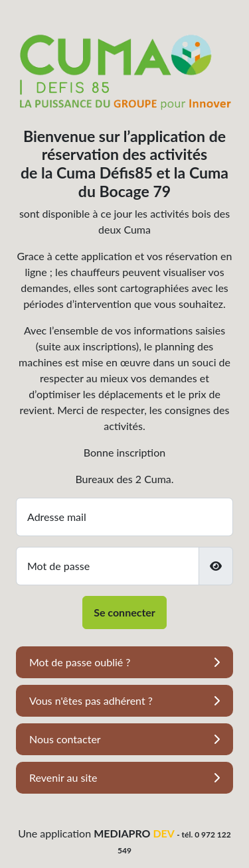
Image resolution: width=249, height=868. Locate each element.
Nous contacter (65, 739)
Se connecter (124, 612)
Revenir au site (63, 777)
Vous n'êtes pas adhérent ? (91, 700)
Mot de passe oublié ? (80, 662)
